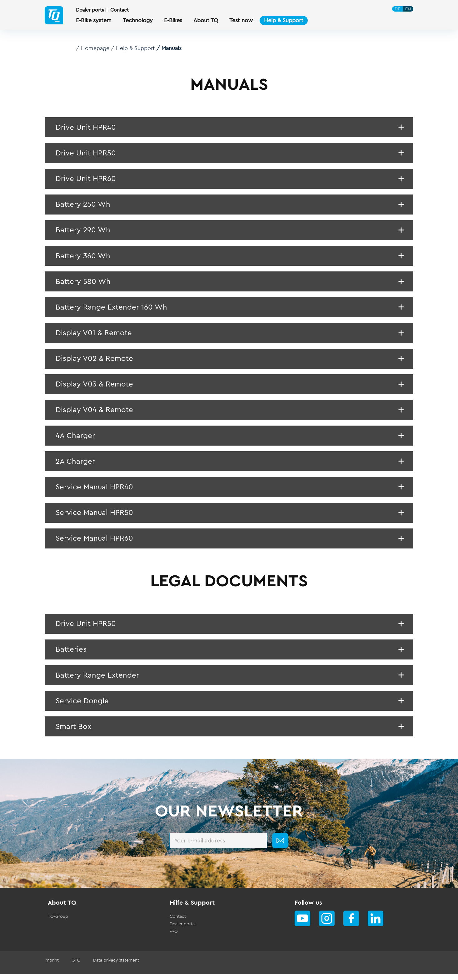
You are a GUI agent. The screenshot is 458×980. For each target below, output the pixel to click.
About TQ (62, 909)
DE (397, 9)
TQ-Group (58, 922)
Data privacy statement (115, 966)
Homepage (95, 48)
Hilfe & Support (192, 909)
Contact (119, 10)
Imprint (52, 966)
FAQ (174, 937)
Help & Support (136, 48)
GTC (76, 966)
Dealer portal (91, 10)
